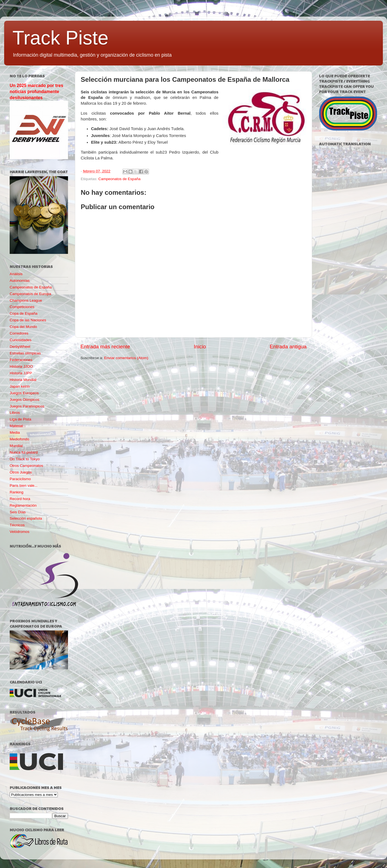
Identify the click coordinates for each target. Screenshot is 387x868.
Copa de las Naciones (28, 320)
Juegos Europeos (24, 393)
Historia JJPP (21, 373)
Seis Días (18, 512)
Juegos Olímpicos (24, 400)
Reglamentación (23, 505)
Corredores (19, 333)
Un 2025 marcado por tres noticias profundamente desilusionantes (36, 92)
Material (16, 426)
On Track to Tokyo (25, 459)
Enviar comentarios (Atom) (126, 358)
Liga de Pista (20, 419)
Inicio (200, 347)
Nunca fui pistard (24, 452)
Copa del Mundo (23, 327)
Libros (15, 413)
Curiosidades (21, 340)
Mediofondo (19, 439)
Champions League (26, 300)
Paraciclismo (20, 479)
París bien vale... (24, 486)
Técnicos (17, 525)
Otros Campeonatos (26, 466)
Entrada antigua (288, 347)
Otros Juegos (21, 472)
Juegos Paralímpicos (27, 406)
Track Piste (60, 38)
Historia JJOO (21, 366)
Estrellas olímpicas (25, 353)
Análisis (16, 274)
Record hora (20, 499)
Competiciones (22, 307)
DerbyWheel (20, 347)
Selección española (26, 518)
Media (15, 432)
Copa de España (24, 313)
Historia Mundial (23, 380)
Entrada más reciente (105, 347)
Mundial (16, 446)
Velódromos (19, 532)
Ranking (17, 492)
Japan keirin (20, 386)
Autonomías (20, 281)
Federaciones (21, 360)
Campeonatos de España (119, 179)
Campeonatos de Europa (30, 294)
